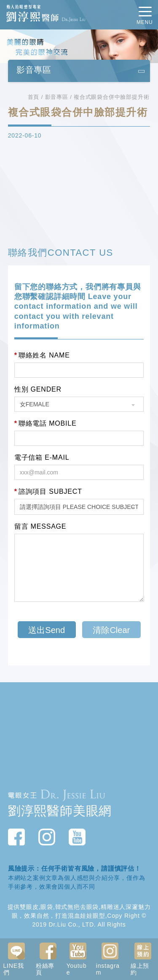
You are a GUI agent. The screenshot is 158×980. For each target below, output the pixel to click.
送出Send (47, 630)
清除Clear (111, 630)
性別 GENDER (38, 389)
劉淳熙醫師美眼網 (60, 811)
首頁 (34, 97)
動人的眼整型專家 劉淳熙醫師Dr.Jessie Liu (46, 14)
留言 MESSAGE (40, 527)
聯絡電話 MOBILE (46, 424)
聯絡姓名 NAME (42, 355)
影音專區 (57, 97)
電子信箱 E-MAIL (42, 458)
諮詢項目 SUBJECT (48, 492)
